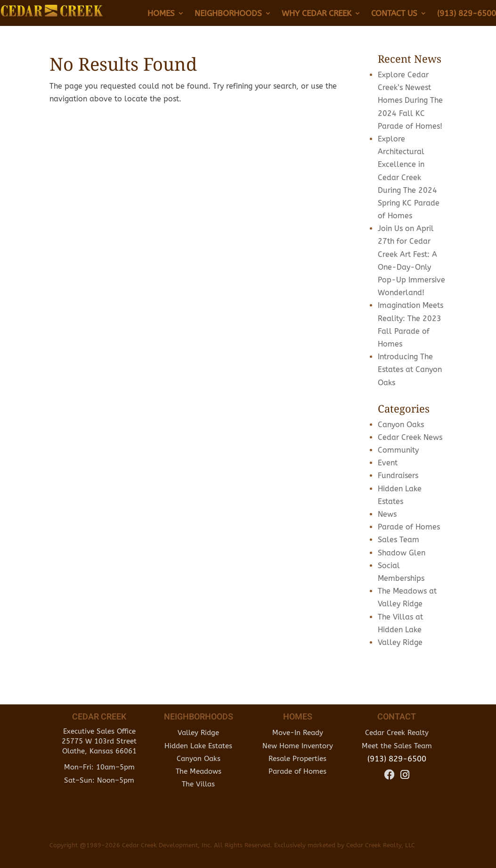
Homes (161, 14)
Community (398, 450)
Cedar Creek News (410, 437)
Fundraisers (398, 475)
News (387, 514)
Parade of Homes (409, 527)
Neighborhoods (228, 14)
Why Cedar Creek (317, 14)
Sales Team (398, 540)
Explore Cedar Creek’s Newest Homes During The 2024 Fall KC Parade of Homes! (410, 100)
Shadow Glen (402, 553)
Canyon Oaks (401, 425)
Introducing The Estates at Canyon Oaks (410, 369)
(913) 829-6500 (467, 14)
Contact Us (394, 14)
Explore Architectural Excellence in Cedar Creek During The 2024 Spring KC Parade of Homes (409, 177)
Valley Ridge (400, 642)
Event (388, 463)
